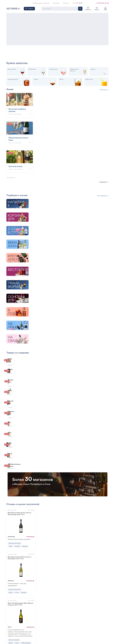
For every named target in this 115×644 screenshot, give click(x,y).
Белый (11, 579)
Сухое (11, 532)
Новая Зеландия (26, 630)
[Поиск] (80, 8)
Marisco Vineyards (14, 627)
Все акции (104, 90)
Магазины (56, 3)
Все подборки (103, 192)
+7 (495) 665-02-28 (102, 3)
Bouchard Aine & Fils (15, 529)
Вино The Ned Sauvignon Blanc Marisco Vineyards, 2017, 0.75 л (21, 591)
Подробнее (104, 179)
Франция (26, 532)
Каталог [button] (29, 8)
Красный (18, 532)
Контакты (66, 3)
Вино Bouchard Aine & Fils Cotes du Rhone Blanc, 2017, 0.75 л (22, 544)
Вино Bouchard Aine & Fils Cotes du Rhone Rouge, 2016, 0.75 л (22, 498)
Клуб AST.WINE (77, 3)
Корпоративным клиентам (41, 3)
